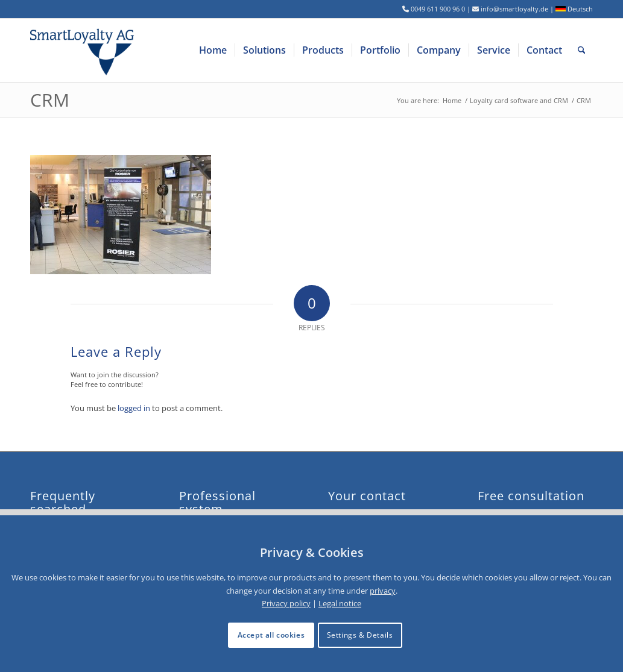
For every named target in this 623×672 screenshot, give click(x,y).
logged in (134, 408)
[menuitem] (213, 50)
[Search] (582, 50)
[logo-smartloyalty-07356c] (90, 50)
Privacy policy (286, 603)
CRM (50, 100)
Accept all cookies (271, 635)
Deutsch (574, 9)
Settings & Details (360, 635)
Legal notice (340, 603)
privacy (383, 591)
